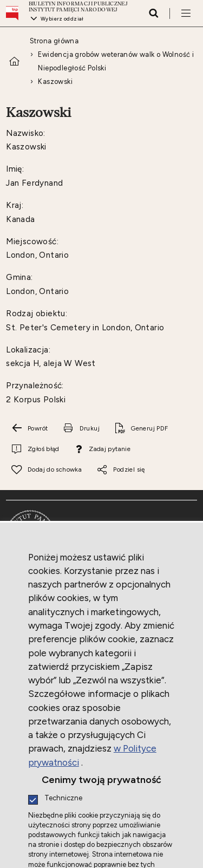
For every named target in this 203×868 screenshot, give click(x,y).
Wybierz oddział (62, 19)
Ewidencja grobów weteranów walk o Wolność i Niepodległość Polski (116, 61)
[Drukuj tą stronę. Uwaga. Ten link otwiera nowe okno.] (81, 428)
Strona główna (54, 41)
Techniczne (63, 798)
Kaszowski (55, 81)
